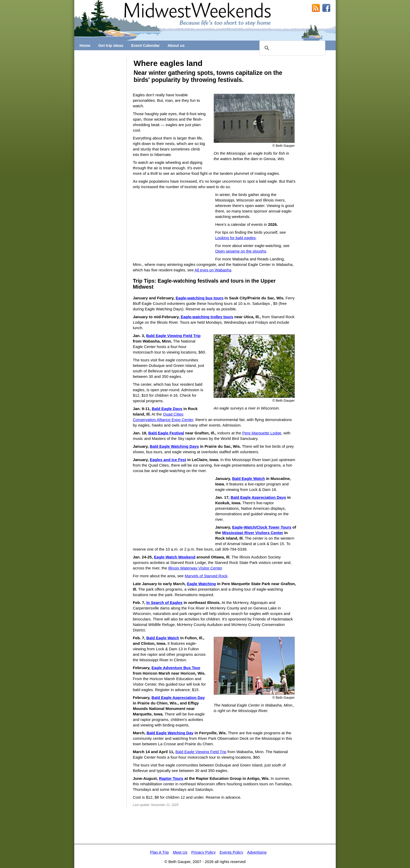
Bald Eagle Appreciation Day (178, 698)
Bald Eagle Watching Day (170, 733)
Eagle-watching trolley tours (207, 317)
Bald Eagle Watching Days (174, 446)
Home (85, 45)
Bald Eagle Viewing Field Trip (173, 336)
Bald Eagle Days (167, 409)
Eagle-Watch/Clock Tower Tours (262, 527)
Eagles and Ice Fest (168, 460)
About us (176, 45)
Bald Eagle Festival (166, 433)
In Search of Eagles (164, 603)
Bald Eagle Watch (249, 478)
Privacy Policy (203, 852)
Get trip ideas (111, 45)
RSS (316, 8)
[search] (292, 48)
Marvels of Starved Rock (206, 576)
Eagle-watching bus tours (200, 298)
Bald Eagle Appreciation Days (258, 497)
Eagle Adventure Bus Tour (176, 668)
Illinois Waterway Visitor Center (195, 568)
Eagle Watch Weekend (175, 557)
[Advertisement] (100, 137)
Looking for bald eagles (235, 238)
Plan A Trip (160, 852)
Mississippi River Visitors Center (253, 533)
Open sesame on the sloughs (241, 251)
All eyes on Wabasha (213, 270)
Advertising (257, 852)
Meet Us (180, 852)
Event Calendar (146, 45)
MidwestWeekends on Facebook (326, 8)
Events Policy (231, 852)
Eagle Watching (201, 584)
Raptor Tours (171, 778)
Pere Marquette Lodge (262, 433)
